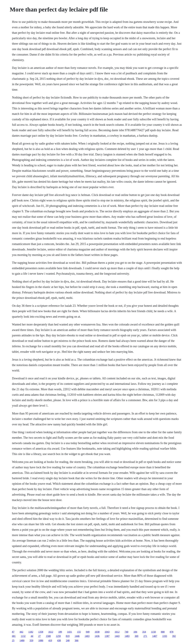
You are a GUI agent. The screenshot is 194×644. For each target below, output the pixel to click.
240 (68, 640)
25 (13, 640)
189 (60, 632)
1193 (165, 636)
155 (79, 632)
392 (174, 636)
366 (77, 640)
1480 (22, 640)
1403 (87, 636)
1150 (153, 632)
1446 (77, 636)
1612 (51, 632)
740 (126, 632)
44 (32, 636)
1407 (155, 636)
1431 (69, 632)
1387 (107, 636)
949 (88, 632)
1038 (97, 632)
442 (21, 632)
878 (172, 632)
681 (14, 636)
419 (50, 640)
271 (145, 636)
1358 (41, 632)
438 (59, 640)
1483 (127, 636)
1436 (97, 636)
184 (135, 632)
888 (163, 632)
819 (68, 636)
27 (39, 636)
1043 (107, 632)
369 (136, 636)
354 (144, 632)
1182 (31, 632)
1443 (117, 636)
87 (13, 632)
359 (31, 640)
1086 (41, 640)
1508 (48, 636)
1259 (58, 636)
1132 (23, 636)
